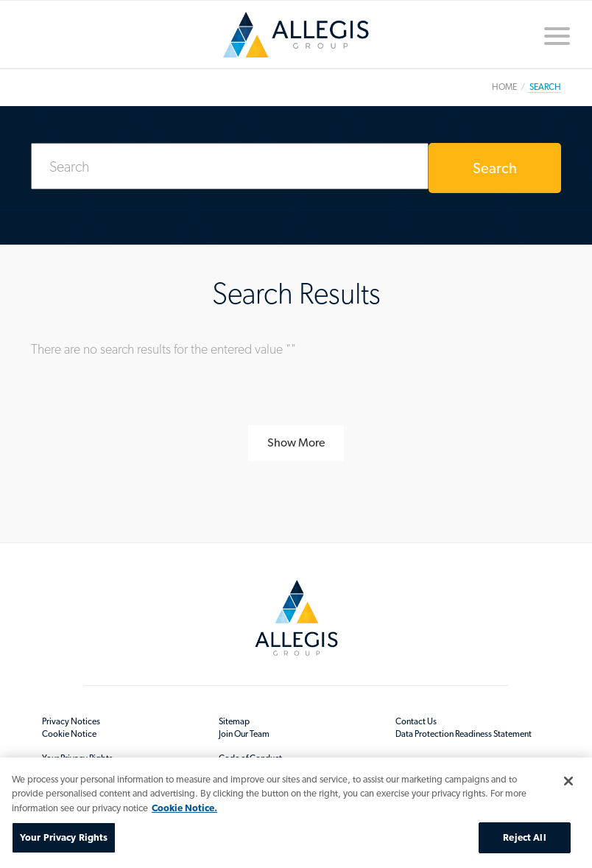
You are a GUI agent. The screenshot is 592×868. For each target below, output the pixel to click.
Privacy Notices (71, 721)
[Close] (568, 781)
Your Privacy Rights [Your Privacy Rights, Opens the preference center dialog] (64, 837)
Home (296, 35)
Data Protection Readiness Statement (464, 734)
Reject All (524, 837)
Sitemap (234, 721)
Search (495, 168)
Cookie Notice (69, 734)
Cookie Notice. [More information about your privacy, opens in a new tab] (184, 808)
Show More (296, 442)
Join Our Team (244, 734)
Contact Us (416, 721)
